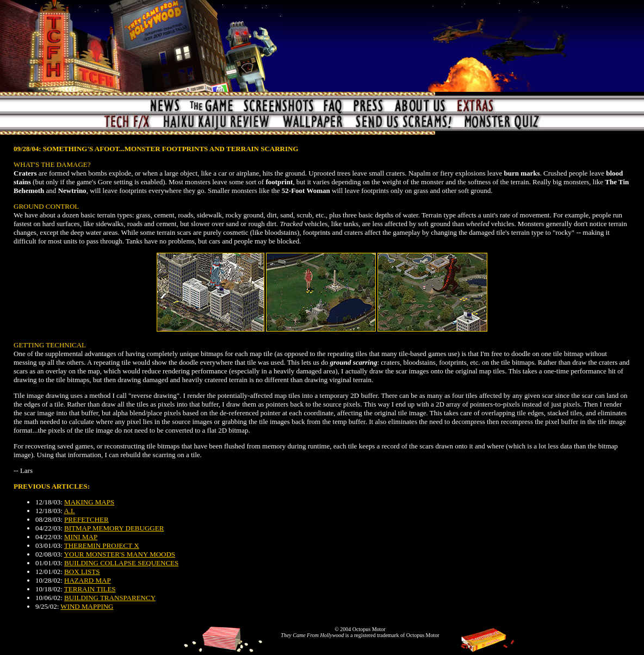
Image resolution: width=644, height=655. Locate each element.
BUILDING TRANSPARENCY (110, 598)
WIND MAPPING (87, 606)
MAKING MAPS (89, 502)
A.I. (69, 511)
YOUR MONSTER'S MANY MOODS (120, 554)
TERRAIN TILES (90, 589)
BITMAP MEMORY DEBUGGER (114, 528)
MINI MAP (81, 537)
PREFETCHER (86, 519)
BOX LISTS (82, 572)
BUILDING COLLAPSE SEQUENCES (121, 563)
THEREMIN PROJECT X (102, 545)
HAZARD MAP (88, 580)
